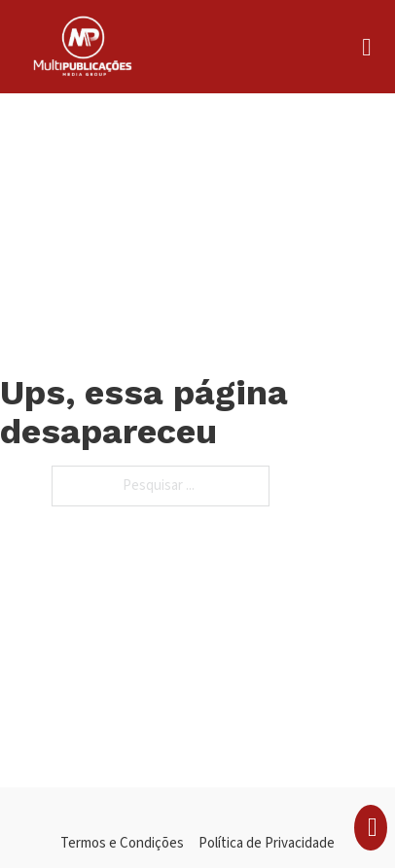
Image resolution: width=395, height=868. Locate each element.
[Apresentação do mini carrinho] (373, 828)
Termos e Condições (122, 843)
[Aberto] (366, 47)
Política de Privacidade (267, 843)
